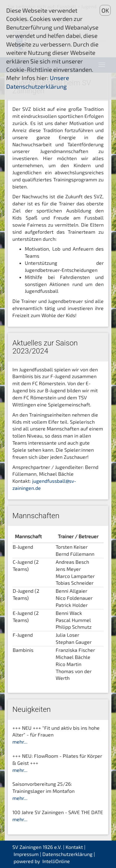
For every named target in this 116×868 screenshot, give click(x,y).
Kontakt (74, 847)
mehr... (20, 742)
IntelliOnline (56, 861)
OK (105, 10)
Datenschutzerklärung (67, 854)
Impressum (26, 854)
